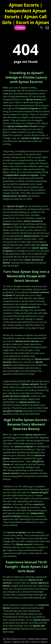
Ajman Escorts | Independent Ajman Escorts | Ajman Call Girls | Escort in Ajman (26, 14)
